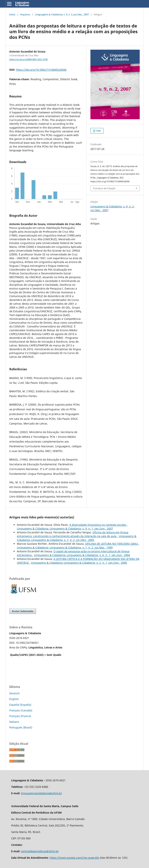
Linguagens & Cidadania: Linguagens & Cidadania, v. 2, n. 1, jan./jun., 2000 (79, 563)
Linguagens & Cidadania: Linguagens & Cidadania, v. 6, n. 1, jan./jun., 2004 (82, 555)
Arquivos (25, 14)
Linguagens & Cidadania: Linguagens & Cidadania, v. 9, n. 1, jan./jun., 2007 (65, 529)
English (14, 699)
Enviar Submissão (23, 611)
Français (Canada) (21, 710)
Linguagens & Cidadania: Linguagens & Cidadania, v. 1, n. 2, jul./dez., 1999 (65, 547)
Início (12, 14)
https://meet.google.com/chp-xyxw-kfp (74, 858)
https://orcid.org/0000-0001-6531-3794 (28, 59)
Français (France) (20, 716)
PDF (98, 131)
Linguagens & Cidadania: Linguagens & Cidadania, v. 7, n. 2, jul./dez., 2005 (77, 538)
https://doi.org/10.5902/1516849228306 (41, 70)
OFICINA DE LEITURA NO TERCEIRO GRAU (112, 544)
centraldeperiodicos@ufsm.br (40, 851)
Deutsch (15, 693)
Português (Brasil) (21, 727)
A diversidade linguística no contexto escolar (98, 525)
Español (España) (20, 705)
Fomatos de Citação (104, 188)
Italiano (14, 722)
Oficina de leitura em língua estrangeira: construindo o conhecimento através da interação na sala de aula (73, 534)
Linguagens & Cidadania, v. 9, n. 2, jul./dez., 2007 (62, 14)
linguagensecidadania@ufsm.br (42, 793)
